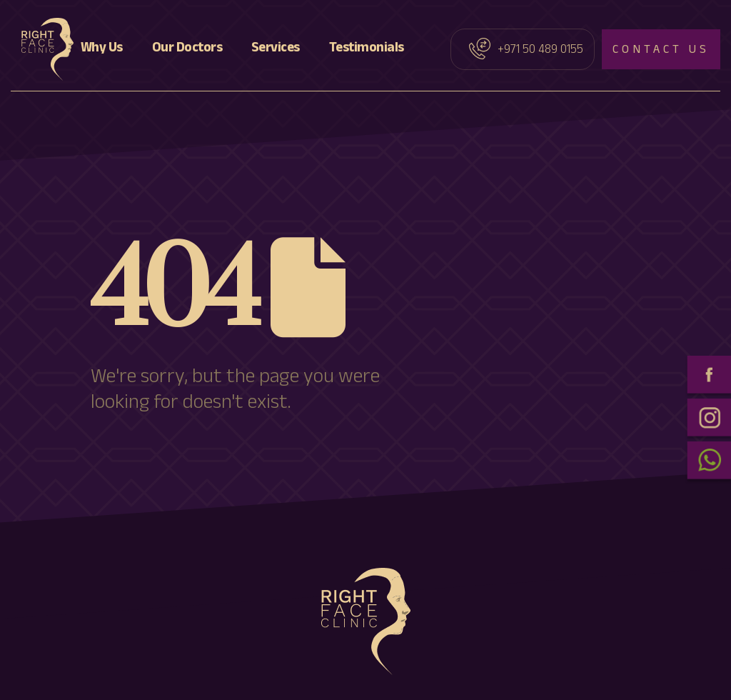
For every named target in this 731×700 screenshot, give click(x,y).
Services (276, 49)
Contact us (661, 51)
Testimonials (367, 49)
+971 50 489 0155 (540, 51)
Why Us (102, 49)
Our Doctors (187, 49)
